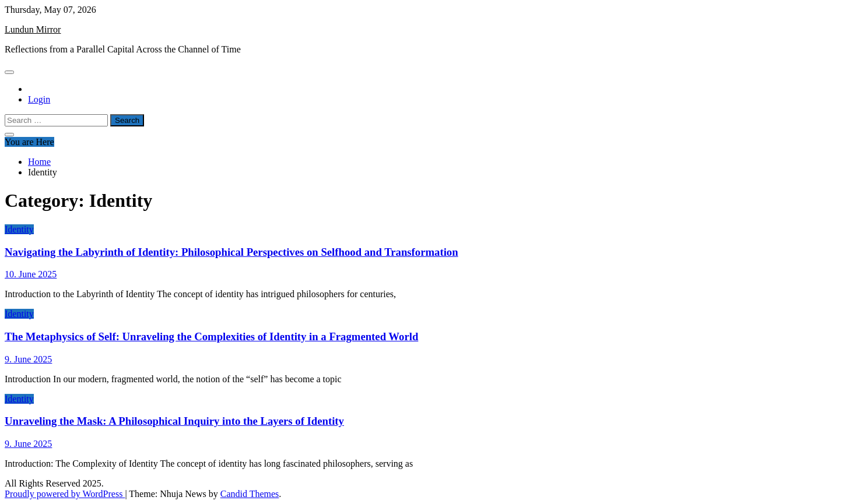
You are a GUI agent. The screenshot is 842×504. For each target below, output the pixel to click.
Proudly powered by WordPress (65, 494)
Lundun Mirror (33, 29)
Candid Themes (250, 494)
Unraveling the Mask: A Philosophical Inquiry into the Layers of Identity (174, 421)
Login (39, 99)
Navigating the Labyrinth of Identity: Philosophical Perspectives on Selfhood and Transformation (231, 252)
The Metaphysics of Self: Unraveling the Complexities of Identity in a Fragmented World (211, 336)
